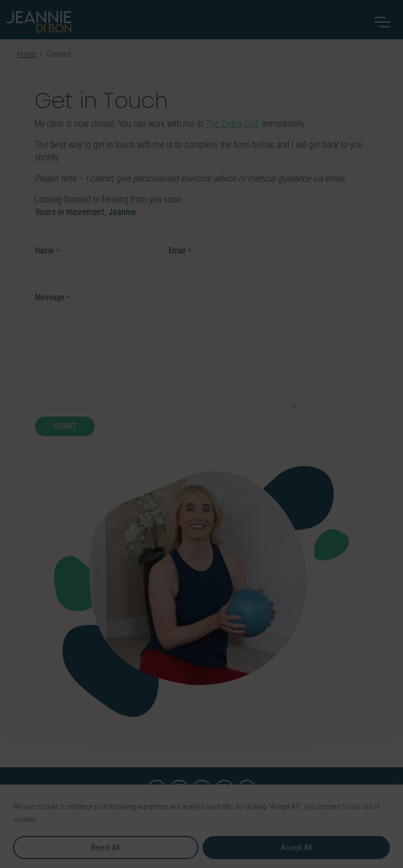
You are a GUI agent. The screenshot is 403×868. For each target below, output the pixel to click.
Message (52, 298)
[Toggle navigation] (383, 22)
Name (47, 251)
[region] (201, 826)
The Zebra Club (233, 124)
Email (179, 251)
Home (26, 54)
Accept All (296, 848)
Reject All (105, 848)
